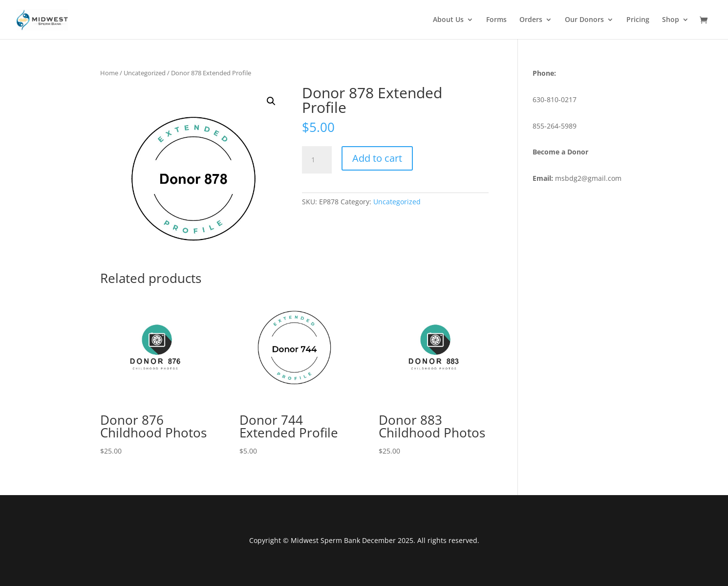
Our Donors (584, 20)
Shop (671, 20)
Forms (496, 20)
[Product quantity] (317, 160)
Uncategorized (145, 73)
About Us (448, 20)
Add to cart (377, 158)
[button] (271, 101)
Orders (531, 20)
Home (109, 73)
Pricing (638, 20)
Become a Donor (560, 152)
